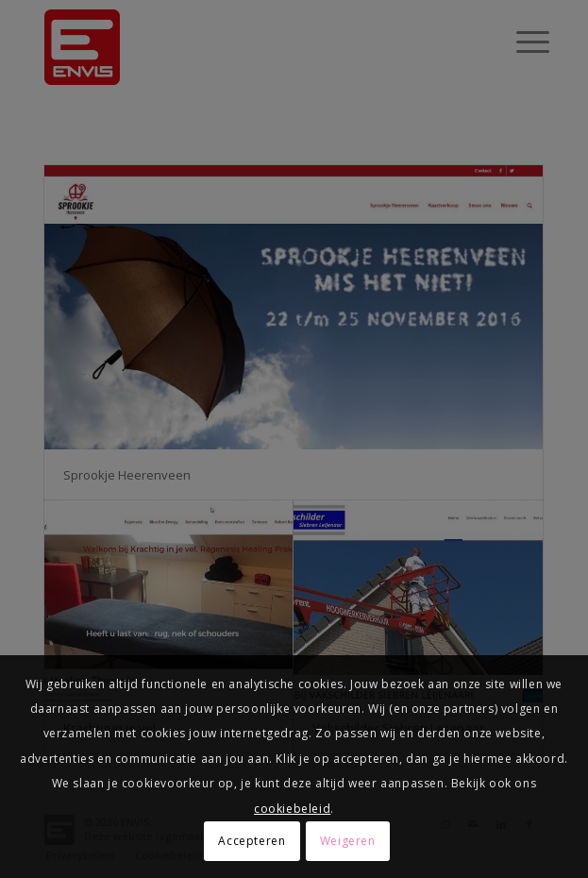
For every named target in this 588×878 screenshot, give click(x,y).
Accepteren (252, 841)
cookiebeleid (292, 809)
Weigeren (348, 841)
